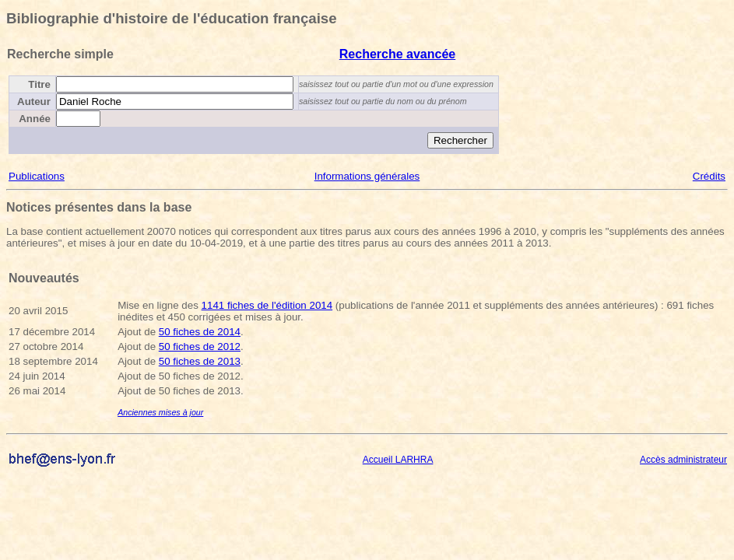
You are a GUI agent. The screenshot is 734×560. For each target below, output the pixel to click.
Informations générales (367, 176)
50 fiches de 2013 (200, 361)
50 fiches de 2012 (200, 346)
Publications (37, 176)
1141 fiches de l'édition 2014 (267, 305)
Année (35, 119)
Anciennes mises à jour (160, 412)
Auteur (34, 101)
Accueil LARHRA (398, 460)
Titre (39, 84)
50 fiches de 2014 (200, 332)
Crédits (709, 176)
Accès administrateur (683, 460)
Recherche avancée (397, 54)
